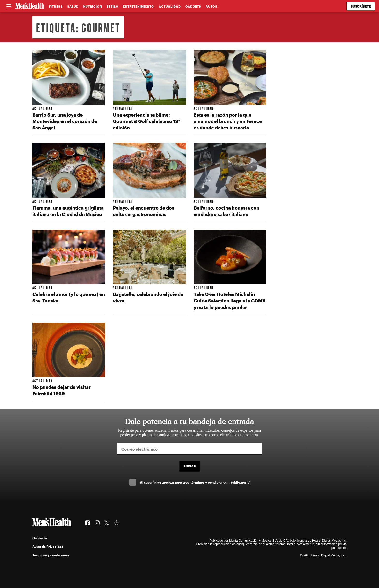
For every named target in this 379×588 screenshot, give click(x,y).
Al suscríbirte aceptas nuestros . (195, 482)
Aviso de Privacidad (48, 547)
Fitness (56, 6)
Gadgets (193, 6)
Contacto (40, 538)
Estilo (113, 6)
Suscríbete (361, 6)
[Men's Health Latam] (30, 6)
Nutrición (93, 6)
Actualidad (170, 6)
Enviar (190, 466)
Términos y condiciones (51, 555)
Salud (73, 6)
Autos (211, 6)
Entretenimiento (138, 6)
